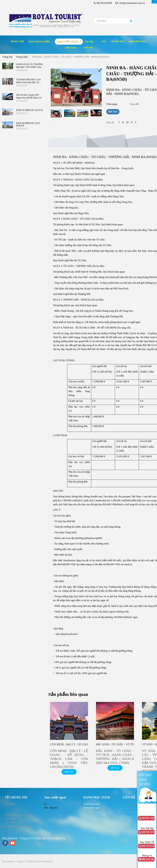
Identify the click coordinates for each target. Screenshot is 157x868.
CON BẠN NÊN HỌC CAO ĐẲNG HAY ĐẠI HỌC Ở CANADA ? (28, 82)
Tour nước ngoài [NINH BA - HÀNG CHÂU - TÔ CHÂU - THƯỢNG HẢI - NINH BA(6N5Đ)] (68, 42)
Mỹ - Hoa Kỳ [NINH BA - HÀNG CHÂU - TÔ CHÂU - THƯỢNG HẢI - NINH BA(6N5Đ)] (51, 808)
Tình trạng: (112, 104)
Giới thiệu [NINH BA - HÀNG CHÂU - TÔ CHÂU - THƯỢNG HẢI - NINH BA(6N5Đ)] (67, 137)
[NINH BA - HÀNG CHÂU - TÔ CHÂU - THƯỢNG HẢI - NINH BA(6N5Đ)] (153, 2)
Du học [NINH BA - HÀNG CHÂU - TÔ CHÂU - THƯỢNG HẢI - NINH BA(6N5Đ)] (90, 42)
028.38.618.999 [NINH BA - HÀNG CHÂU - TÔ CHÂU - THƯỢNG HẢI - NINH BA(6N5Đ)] (104, 3)
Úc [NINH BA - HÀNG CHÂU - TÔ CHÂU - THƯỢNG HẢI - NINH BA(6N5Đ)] (46, 804)
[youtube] (13, 843)
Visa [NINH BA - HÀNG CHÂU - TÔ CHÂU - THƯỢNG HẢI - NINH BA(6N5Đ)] (104, 42)
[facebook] (5, 843)
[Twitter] (123, 122)
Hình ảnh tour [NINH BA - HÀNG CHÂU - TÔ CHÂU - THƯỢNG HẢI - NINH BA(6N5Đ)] (138, 42)
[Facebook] (119, 122)
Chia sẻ (110, 122)
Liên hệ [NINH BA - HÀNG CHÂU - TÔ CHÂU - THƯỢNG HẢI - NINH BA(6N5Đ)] (88, 48)
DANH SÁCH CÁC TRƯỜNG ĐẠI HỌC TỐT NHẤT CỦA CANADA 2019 (30, 67)
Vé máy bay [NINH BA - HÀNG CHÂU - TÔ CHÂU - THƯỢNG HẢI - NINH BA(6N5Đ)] (118, 42)
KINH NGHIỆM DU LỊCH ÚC (30, 110)
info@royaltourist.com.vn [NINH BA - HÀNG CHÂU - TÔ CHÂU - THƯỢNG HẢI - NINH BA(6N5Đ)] (130, 3)
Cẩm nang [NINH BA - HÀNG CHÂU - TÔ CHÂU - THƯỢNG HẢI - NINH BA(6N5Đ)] (71, 48)
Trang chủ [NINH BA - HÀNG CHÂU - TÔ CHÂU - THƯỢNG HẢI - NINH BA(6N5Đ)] (17, 42)
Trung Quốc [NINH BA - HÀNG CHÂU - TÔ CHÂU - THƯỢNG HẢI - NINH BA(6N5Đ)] (22, 57)
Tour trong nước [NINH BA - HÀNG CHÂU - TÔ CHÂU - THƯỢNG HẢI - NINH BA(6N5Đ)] (39, 42)
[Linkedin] (127, 122)
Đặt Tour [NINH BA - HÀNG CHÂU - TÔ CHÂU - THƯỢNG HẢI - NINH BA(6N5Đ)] (113, 112)
